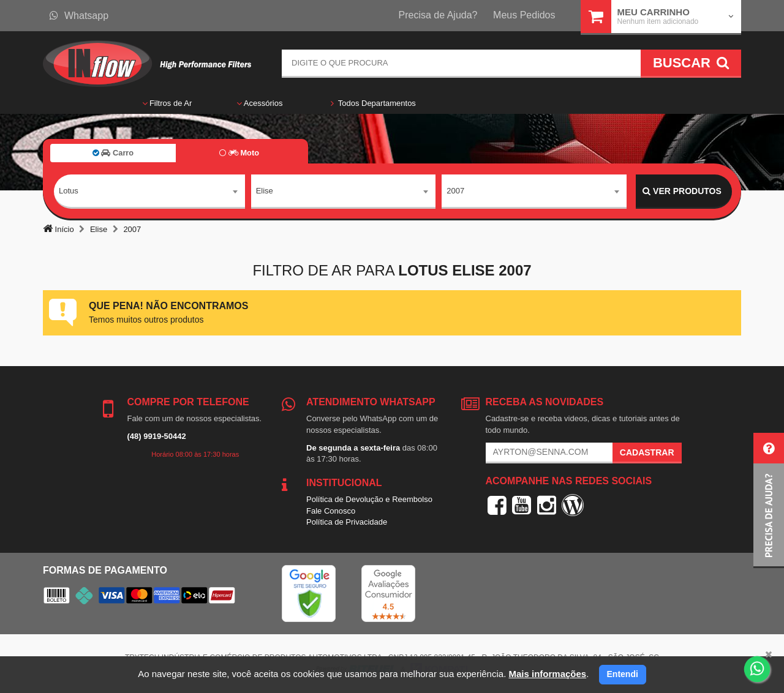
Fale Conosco (331, 511)
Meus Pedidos (524, 15)
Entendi (623, 674)
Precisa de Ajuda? (438, 15)
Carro (113, 153)
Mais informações (547, 674)
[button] (769, 500)
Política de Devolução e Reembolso (369, 499)
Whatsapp (79, 16)
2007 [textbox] (455, 191)
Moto (239, 153)
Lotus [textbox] (69, 191)
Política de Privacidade (347, 522)
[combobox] (149, 192)
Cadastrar (647, 452)
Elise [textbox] (265, 191)
